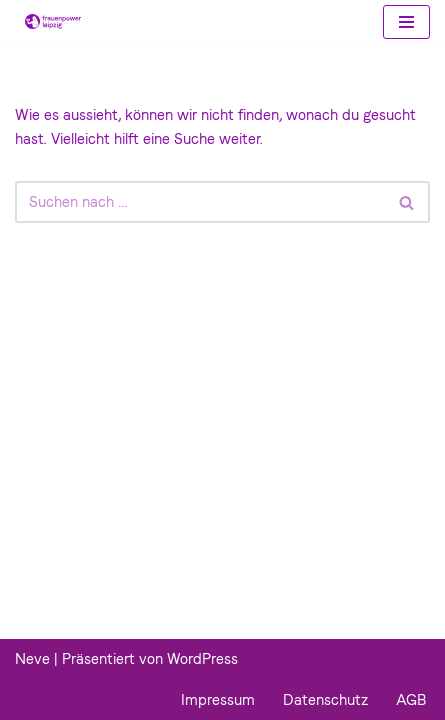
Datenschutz (325, 700)
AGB (411, 700)
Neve (32, 659)
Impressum (218, 700)
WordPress (202, 659)
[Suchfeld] (200, 202)
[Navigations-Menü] (406, 22)
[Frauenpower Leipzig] (48, 21)
